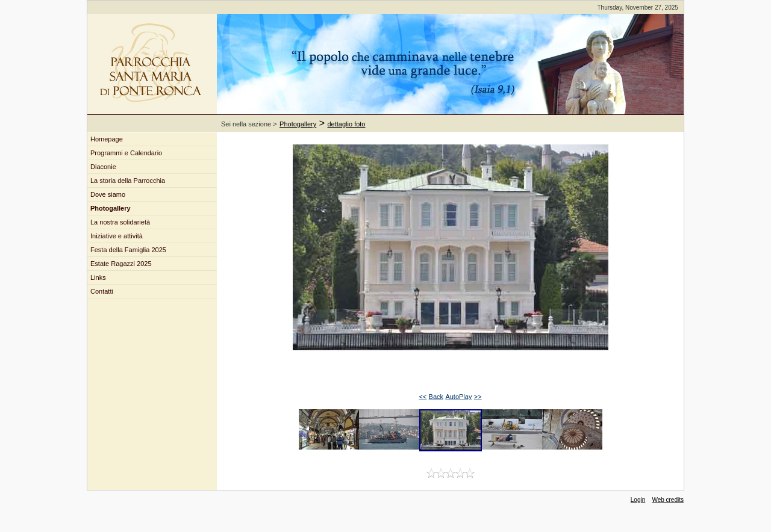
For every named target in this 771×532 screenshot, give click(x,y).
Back (436, 397)
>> (478, 397)
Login (638, 500)
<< (423, 397)
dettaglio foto (347, 124)
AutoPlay (458, 397)
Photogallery (298, 124)
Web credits (668, 500)
